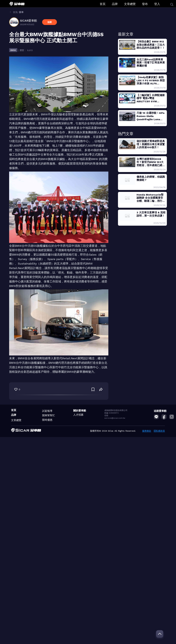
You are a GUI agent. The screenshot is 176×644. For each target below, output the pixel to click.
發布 (145, 4)
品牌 (115, 4)
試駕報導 (47, 411)
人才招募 (78, 415)
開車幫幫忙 (49, 415)
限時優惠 (47, 420)
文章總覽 (130, 4)
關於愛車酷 (80, 411)
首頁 (103, 4)
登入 (157, 4)
